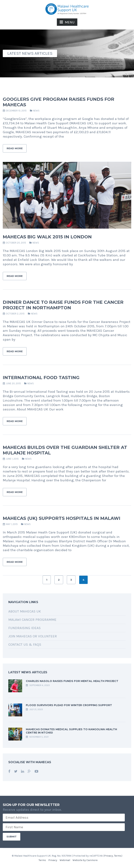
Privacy (109, 856)
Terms (118, 856)
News (36, 111)
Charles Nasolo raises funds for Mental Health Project (72, 681)
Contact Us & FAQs (25, 645)
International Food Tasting (41, 378)
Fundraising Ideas (24, 628)
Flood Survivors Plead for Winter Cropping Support (69, 705)
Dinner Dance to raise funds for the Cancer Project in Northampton (63, 305)
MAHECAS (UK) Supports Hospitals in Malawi (62, 518)
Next (126, 195)
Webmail (65, 860)
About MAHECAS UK (25, 611)
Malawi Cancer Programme (32, 620)
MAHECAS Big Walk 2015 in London (47, 237)
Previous (8, 195)
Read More (15, 148)
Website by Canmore (85, 860)
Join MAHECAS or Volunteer (33, 636)
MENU (67, 22)
